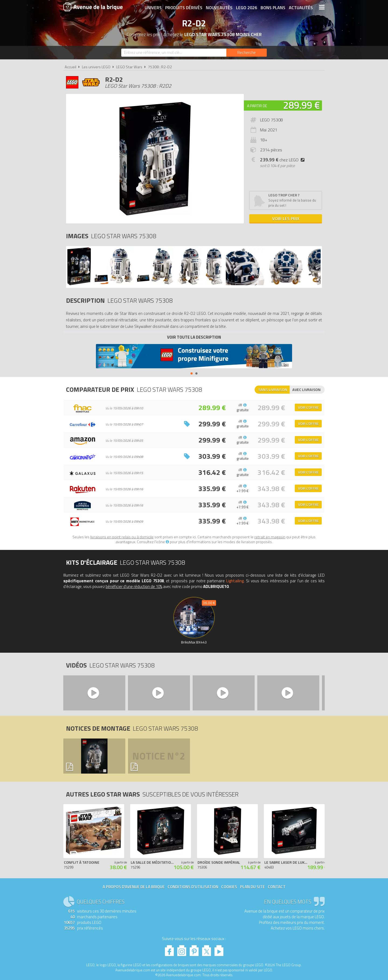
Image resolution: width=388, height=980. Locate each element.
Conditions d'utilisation (193, 887)
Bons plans (273, 7)
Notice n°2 (159, 756)
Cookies (229, 887)
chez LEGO (283, 160)
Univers (153, 7)
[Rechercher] (247, 53)
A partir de (257, 106)
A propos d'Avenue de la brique (134, 887)
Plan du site (252, 887)
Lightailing (235, 581)
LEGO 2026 (246, 7)
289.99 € (302, 105)
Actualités (301, 7)
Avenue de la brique (93, 7)
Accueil (70, 67)
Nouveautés (219, 7)
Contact (277, 887)
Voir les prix (286, 219)
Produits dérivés (183, 7)
